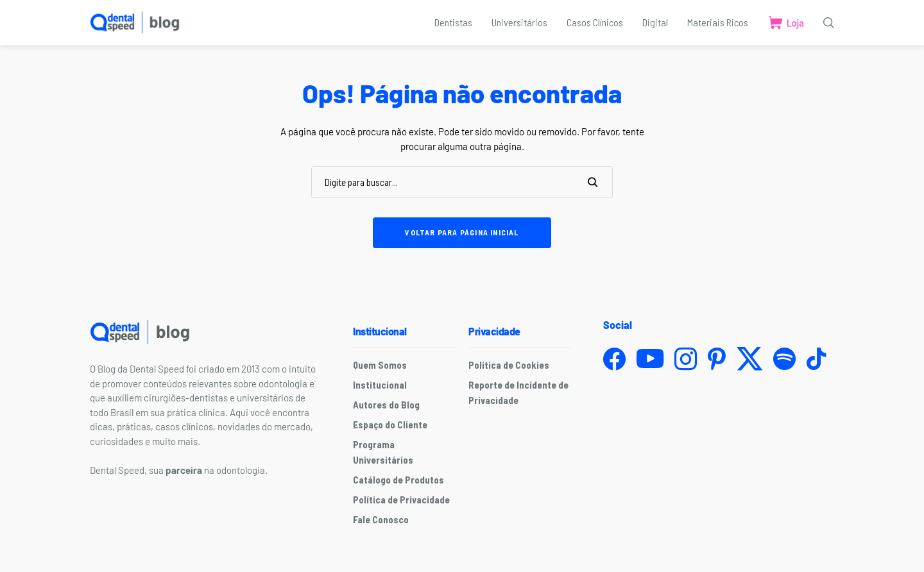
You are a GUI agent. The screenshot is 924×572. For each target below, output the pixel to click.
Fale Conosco (381, 519)
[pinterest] (717, 359)
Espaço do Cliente (390, 425)
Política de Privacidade (401, 500)
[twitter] (749, 359)
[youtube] (650, 359)
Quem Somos (380, 365)
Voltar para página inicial (462, 232)
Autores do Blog (386, 405)
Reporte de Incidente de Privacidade (518, 392)
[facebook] (614, 359)
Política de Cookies (509, 365)
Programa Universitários (383, 452)
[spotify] (784, 359)
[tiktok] (816, 359)
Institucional (380, 385)
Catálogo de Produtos (398, 480)
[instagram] (686, 359)
